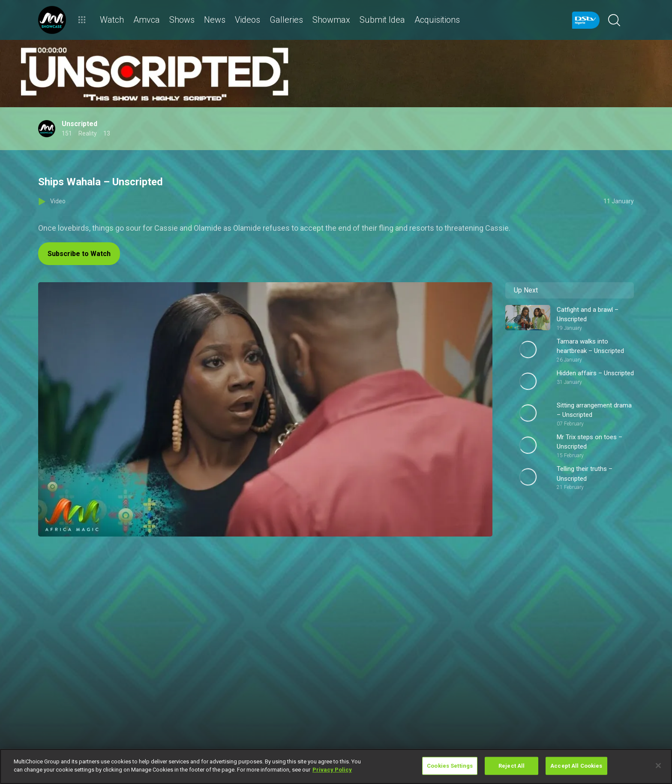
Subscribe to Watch (79, 254)
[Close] (658, 766)
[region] (336, 766)
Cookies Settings (450, 766)
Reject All (511, 766)
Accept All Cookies (576, 766)
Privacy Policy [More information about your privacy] (332, 770)
